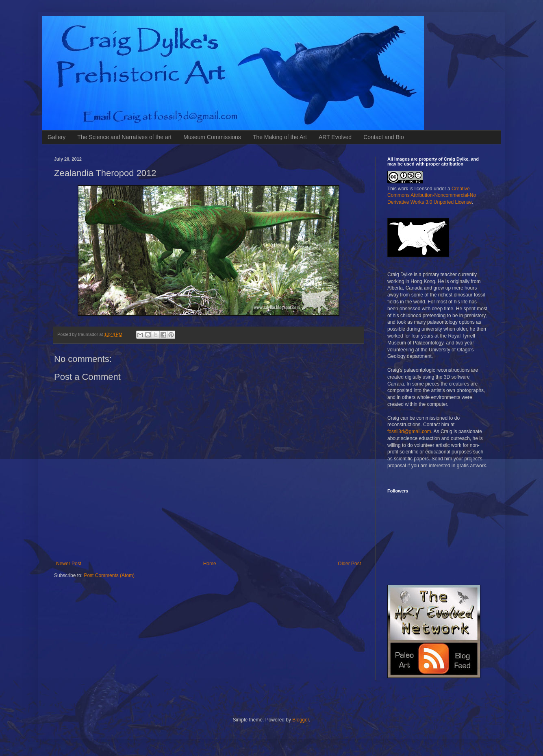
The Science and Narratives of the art (124, 137)
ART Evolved (335, 137)
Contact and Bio (384, 137)
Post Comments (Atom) (109, 575)
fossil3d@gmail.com (409, 431)
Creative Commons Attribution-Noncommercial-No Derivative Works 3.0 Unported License (432, 196)
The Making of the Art (280, 137)
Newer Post (69, 564)
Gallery (56, 137)
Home (210, 564)
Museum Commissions (212, 137)
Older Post (349, 564)
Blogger (301, 720)
